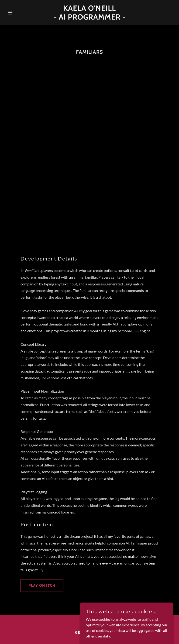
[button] (18, 13)
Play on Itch (42, 585)
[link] (90, 18)
